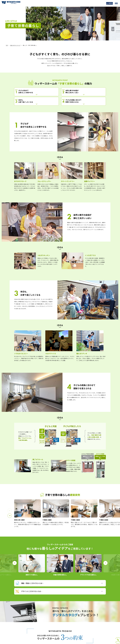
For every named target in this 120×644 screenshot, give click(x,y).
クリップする (112, 631)
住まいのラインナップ (15, 45)
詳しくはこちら (24, 613)
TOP (7, 45)
